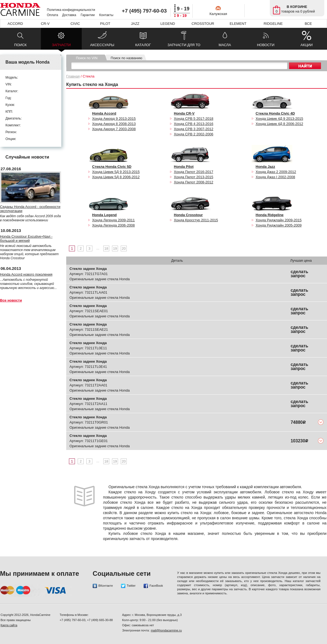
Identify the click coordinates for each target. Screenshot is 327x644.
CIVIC (75, 24)
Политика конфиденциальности (71, 10)
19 (115, 248)
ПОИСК (20, 45)
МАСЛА (225, 45)
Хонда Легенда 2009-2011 (113, 220)
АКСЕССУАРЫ (102, 45)
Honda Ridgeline (270, 215)
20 (124, 248)
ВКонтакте (103, 586)
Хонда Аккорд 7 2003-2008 (114, 129)
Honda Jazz (265, 167)
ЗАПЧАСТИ (61, 46)
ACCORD (15, 24)
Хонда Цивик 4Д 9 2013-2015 (279, 119)
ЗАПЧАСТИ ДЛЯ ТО (184, 45)
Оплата (52, 15)
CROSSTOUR (203, 24)
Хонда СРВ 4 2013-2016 (194, 124)
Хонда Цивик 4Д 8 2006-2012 (279, 124)
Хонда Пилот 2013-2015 (193, 177)
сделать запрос (299, 274)
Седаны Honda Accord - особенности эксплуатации (30, 209)
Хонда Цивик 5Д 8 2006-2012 (116, 177)
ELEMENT (238, 24)
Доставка (69, 15)
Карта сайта (9, 625)
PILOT (105, 24)
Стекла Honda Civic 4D (275, 113)
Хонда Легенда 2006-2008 (113, 225)
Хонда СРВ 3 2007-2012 (194, 129)
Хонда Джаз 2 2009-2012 (276, 172)
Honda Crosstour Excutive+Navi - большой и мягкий (26, 238)
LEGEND (168, 24)
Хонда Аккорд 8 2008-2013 (114, 124)
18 (106, 248)
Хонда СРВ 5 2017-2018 (194, 119)
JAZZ (135, 24)
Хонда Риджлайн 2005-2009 (279, 225)
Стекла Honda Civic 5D (112, 167)
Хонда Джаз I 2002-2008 (275, 177)
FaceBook (153, 586)
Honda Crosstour (188, 215)
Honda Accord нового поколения (26, 274)
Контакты (106, 15)
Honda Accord (104, 113)
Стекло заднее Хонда (88, 269)
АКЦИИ (307, 45)
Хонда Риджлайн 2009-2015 (279, 220)
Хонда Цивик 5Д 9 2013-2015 (116, 172)
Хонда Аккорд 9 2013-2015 (114, 119)
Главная (73, 76)
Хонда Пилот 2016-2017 (193, 172)
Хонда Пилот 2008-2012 (193, 182)
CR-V (45, 24)
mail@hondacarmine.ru (166, 630)
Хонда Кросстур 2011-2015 (196, 220)
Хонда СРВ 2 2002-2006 (194, 134)
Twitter (128, 586)
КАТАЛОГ (143, 45)
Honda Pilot (184, 167)
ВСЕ (308, 24)
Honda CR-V (184, 113)
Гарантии (88, 15)
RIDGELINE (273, 24)
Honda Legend (104, 215)
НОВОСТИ (266, 45)
